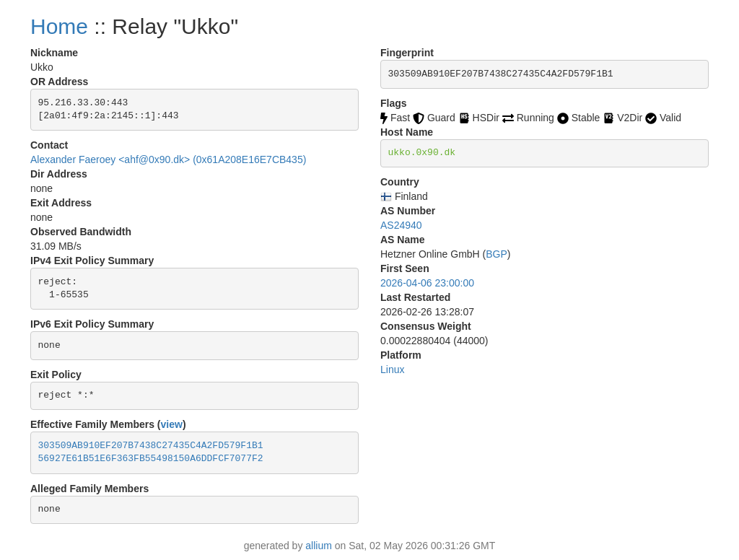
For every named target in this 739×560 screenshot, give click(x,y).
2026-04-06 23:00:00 (427, 283)
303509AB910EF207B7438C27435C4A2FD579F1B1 (151, 446)
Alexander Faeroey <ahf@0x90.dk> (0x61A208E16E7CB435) (168, 159)
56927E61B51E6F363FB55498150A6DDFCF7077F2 (151, 459)
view (172, 424)
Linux (392, 369)
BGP (497, 254)
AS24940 (401, 225)
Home (59, 26)
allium (319, 546)
